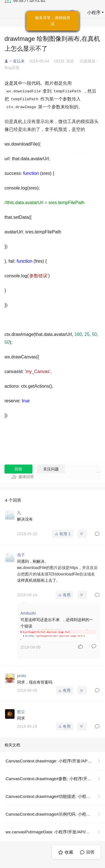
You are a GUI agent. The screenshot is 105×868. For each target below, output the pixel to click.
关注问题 (51, 469)
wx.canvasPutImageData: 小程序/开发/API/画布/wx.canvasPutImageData (55, 832)
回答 (18, 469)
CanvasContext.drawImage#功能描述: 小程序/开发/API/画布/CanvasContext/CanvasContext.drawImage (55, 796)
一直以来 (17, 61)
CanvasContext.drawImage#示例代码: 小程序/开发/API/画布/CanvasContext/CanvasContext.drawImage (55, 814)
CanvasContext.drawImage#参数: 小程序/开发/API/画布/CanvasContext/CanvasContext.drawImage (55, 779)
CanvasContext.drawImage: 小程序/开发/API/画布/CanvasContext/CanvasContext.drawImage (55, 761)
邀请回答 (23, 477)
